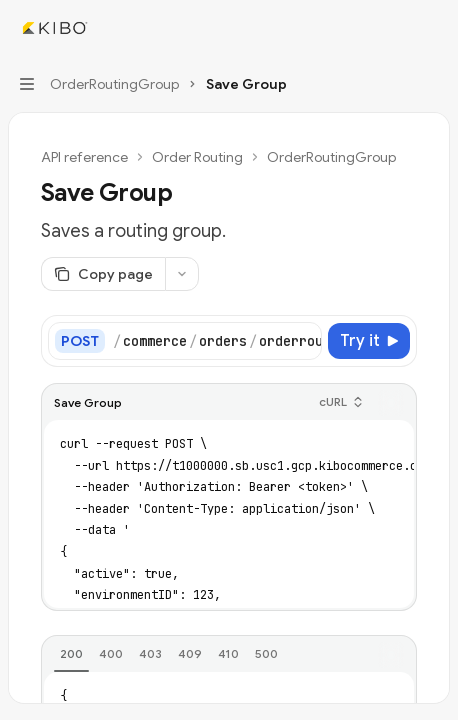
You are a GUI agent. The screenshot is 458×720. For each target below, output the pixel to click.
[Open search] (394, 28)
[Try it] (369, 341)
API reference (84, 157)
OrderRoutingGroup (331, 157)
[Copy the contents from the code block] (391, 403)
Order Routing (197, 157)
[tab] (71, 654)
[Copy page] (103, 274)
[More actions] (432, 28)
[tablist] (207, 655)
